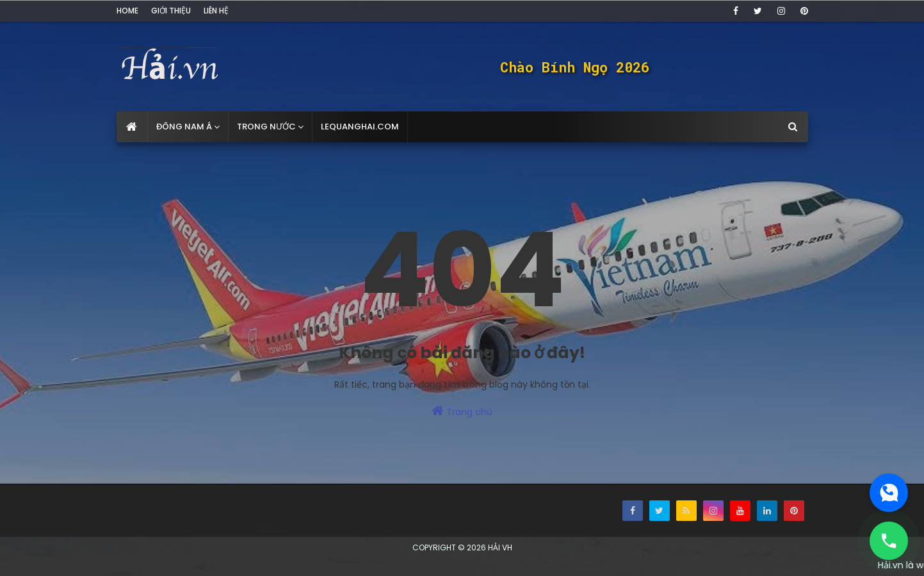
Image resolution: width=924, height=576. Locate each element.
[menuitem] (132, 127)
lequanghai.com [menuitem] (360, 127)
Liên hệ (216, 11)
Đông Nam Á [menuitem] (184, 127)
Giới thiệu (171, 11)
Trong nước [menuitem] (266, 127)
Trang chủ (462, 411)
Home (127, 11)
